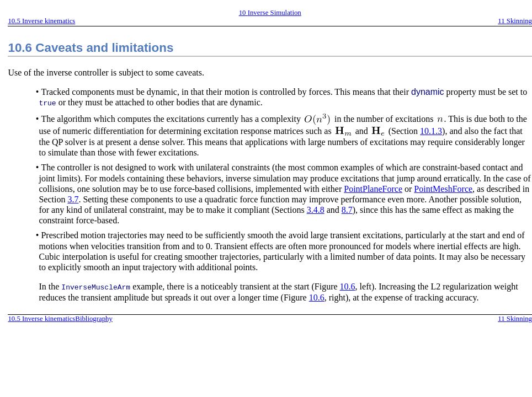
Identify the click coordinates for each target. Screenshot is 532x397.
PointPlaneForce (373, 188)
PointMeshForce (443, 188)
